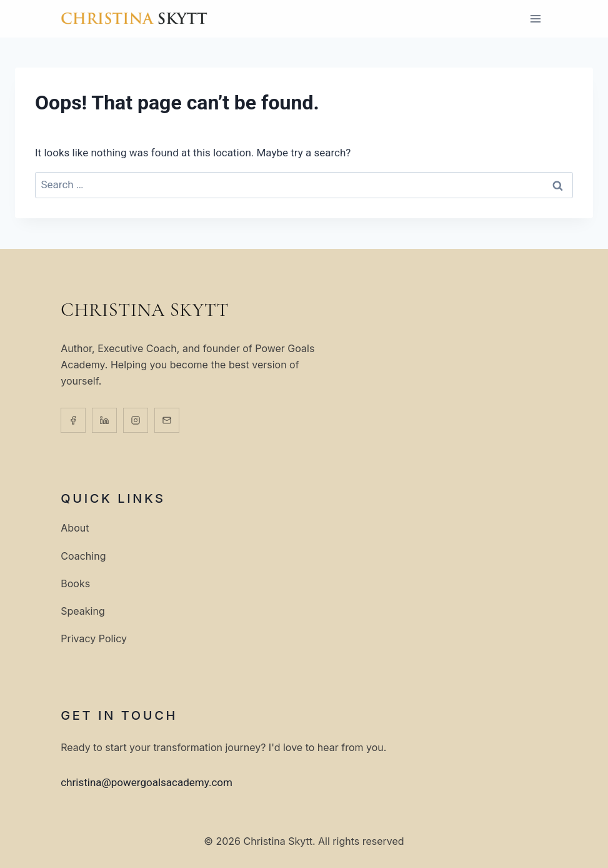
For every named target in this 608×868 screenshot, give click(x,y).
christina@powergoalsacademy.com (147, 782)
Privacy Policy (94, 639)
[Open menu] (536, 18)
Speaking (82, 611)
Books (75, 583)
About (75, 528)
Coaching (83, 556)
